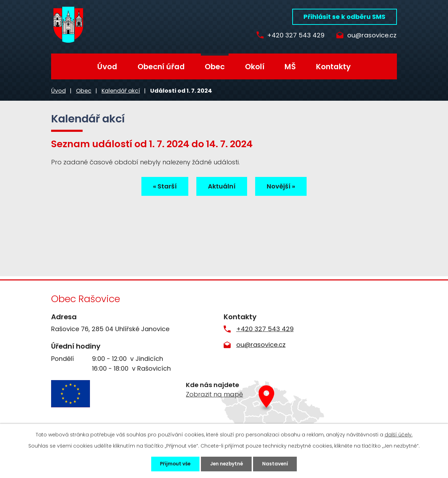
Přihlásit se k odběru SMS (344, 17)
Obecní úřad (161, 67)
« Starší (163, 187)
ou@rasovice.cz (372, 35)
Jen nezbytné (227, 464)
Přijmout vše (173, 464)
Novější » (283, 187)
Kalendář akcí (121, 91)
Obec (215, 67)
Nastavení (278, 464)
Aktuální (222, 187)
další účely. (399, 434)
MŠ (290, 67)
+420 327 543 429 (293, 35)
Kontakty (333, 67)
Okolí (255, 67)
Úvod (107, 67)
